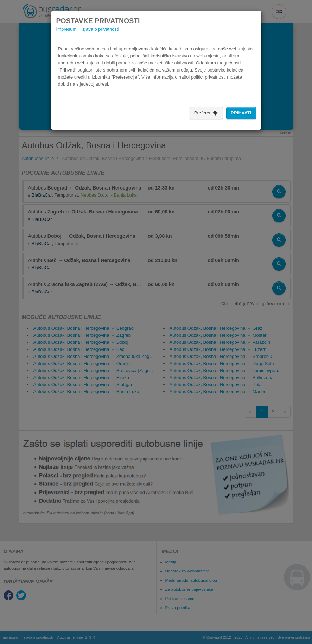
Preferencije (206, 113)
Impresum (66, 29)
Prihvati (241, 113)
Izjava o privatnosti (100, 29)
